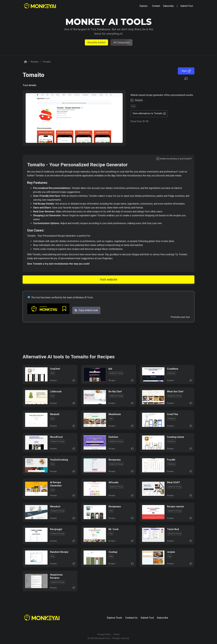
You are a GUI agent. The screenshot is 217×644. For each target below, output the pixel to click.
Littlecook (56, 391)
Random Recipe (59, 552)
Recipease (115, 506)
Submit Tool (147, 618)
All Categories (121, 42)
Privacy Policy (104, 634)
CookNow (173, 369)
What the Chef (175, 391)
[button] (144, 6)
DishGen (113, 437)
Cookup (113, 552)
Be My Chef (115, 391)
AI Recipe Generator (56, 484)
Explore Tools (115, 618)
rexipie (171, 552)
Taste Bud (173, 529)
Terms (116, 634)
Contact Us (131, 618)
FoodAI (171, 460)
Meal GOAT (174, 482)
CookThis (173, 414)
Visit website (109, 279)
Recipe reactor (176, 506)
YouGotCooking (59, 460)
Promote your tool (180, 317)
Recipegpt (56, 529)
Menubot (55, 506)
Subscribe (162, 618)
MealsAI (55, 414)
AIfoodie (113, 482)
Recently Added (96, 42)
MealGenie (115, 414)
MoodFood (56, 437)
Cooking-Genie (176, 437)
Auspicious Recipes (56, 576)
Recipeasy (115, 460)
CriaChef (55, 369)
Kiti (110, 369)
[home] (40, 6)
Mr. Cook (114, 529)
